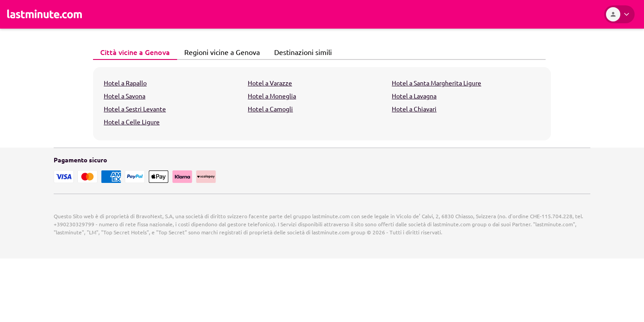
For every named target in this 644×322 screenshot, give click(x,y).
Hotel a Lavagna (414, 96)
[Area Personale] (619, 14)
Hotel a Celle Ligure (132, 122)
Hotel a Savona (125, 96)
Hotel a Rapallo (125, 83)
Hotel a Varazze (270, 83)
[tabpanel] (322, 104)
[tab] (135, 52)
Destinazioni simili (301, 52)
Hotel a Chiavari (414, 109)
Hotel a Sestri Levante (135, 109)
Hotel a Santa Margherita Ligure (436, 83)
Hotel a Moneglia (272, 96)
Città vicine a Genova (133, 52)
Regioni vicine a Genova (220, 52)
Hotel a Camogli (270, 109)
